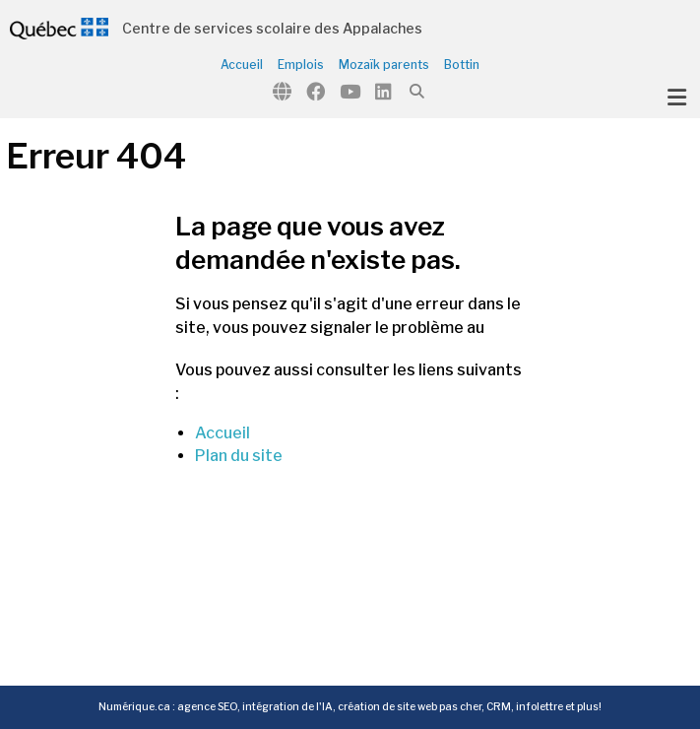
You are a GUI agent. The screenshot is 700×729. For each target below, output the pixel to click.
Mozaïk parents (384, 65)
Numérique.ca (134, 707)
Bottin (462, 65)
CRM (499, 707)
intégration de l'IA (287, 707)
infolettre (540, 707)
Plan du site (239, 456)
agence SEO (207, 707)
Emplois (301, 65)
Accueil (242, 65)
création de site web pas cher (410, 707)
